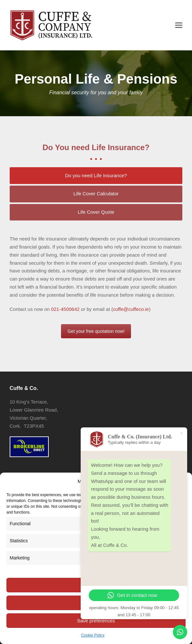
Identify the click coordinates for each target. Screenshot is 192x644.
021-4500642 (65, 309)
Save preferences (96, 621)
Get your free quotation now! (96, 331)
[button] (179, 25)
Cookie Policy (93, 635)
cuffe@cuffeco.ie (131, 309)
